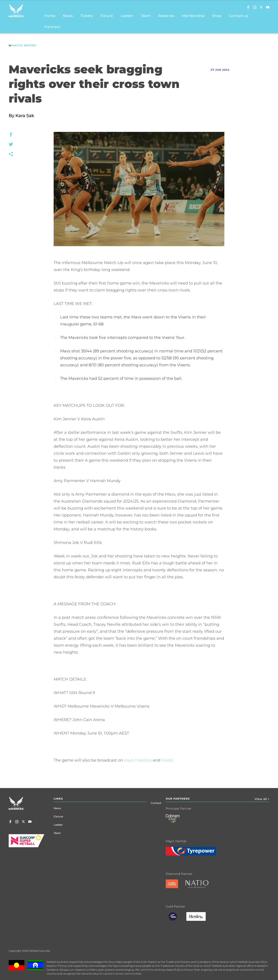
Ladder (58, 825)
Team (57, 833)
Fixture (58, 816)
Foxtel (167, 760)
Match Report (24, 45)
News (57, 808)
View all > (262, 799)
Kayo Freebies (138, 760)
